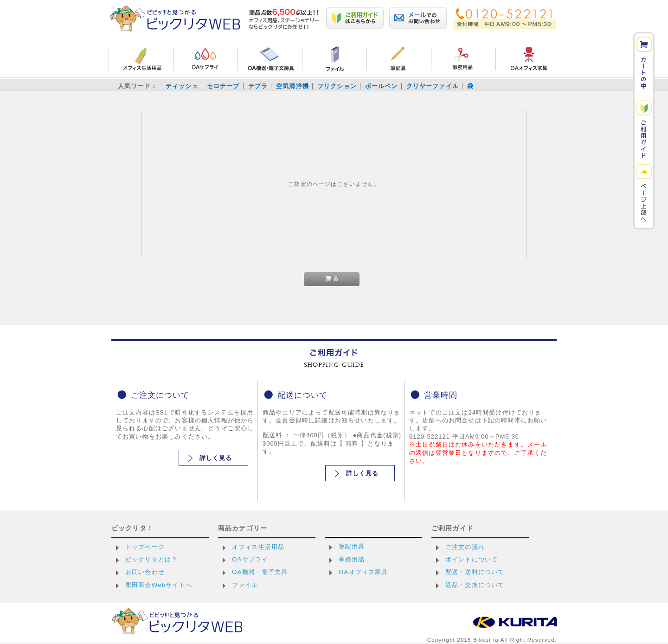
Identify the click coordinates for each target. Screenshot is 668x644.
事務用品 (352, 559)
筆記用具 (352, 546)
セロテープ (223, 86)
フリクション (337, 86)
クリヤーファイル (433, 86)
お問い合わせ (145, 572)
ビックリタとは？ (151, 559)
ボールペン (382, 86)
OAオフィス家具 (363, 572)
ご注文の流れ (465, 547)
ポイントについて (472, 559)
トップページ (145, 547)
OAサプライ (250, 559)
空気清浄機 (292, 86)
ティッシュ (182, 86)
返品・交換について (475, 585)
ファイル (245, 585)
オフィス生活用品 (258, 547)
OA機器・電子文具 (260, 572)
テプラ (258, 86)
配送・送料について (475, 572)
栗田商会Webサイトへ (159, 585)
